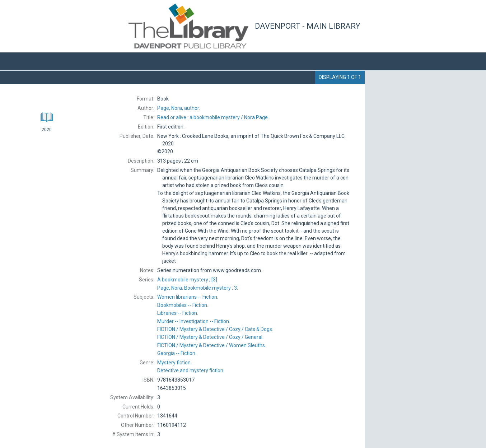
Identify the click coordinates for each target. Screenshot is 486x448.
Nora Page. (213, 117)
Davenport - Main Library (308, 26)
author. (179, 108)
